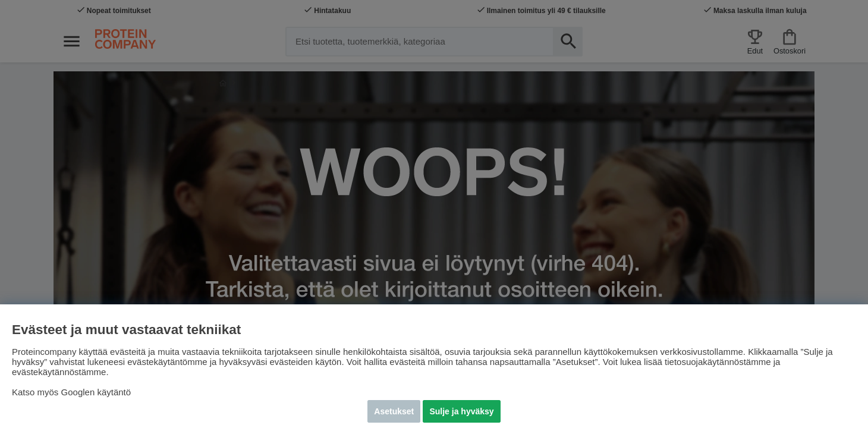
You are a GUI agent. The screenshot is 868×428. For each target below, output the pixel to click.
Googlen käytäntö (96, 392)
